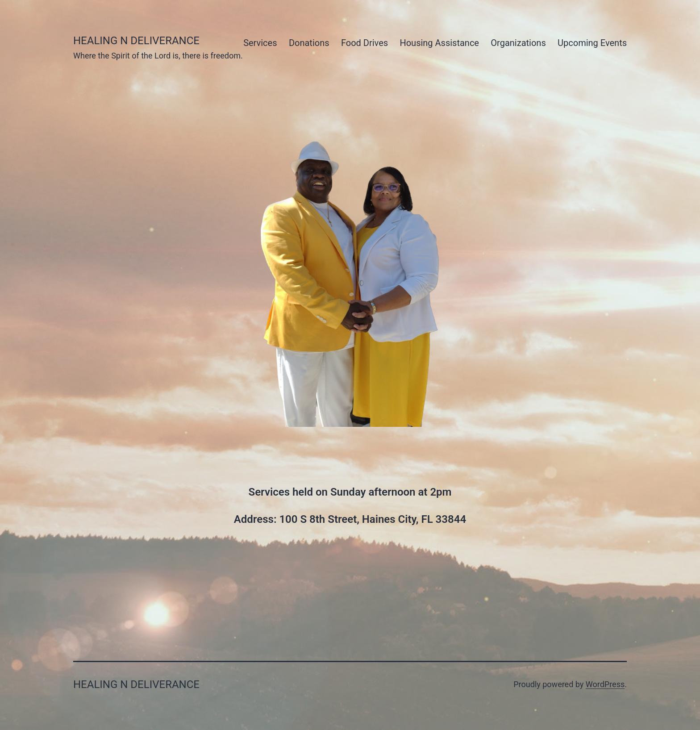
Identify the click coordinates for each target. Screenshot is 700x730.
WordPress (605, 684)
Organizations (518, 43)
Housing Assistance (439, 43)
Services (260, 43)
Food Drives (365, 43)
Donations (309, 43)
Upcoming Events (592, 43)
